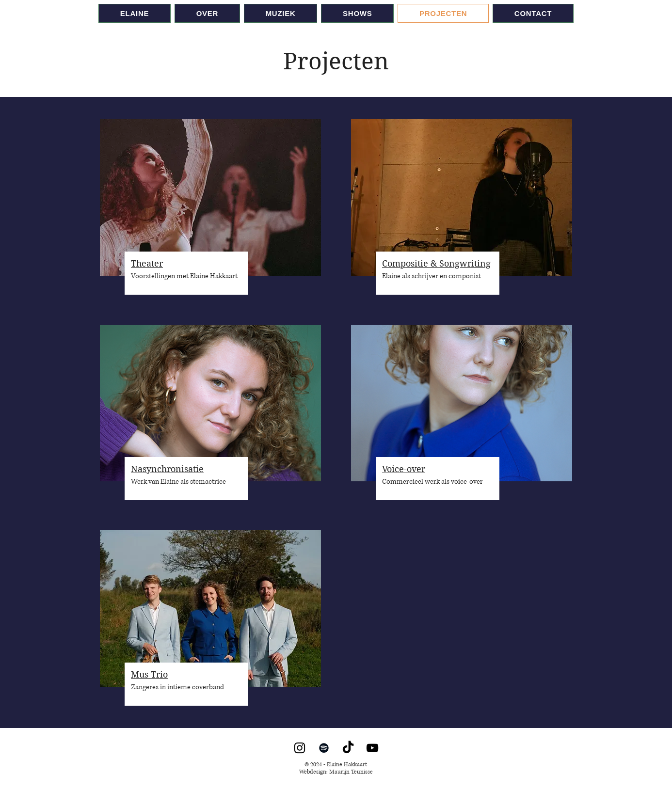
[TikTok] (348, 748)
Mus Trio (149, 674)
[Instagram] (300, 748)
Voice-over (404, 469)
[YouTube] (372, 748)
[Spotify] (324, 748)
